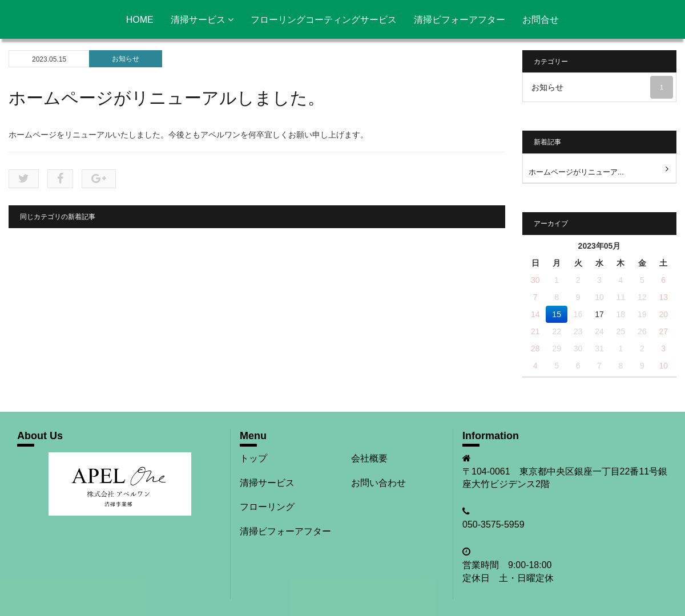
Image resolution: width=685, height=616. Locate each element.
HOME (140, 20)
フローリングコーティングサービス (324, 20)
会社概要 (369, 458)
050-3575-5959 (493, 524)
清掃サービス (202, 20)
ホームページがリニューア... (576, 172)
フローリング (267, 507)
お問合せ (541, 20)
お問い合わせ (378, 483)
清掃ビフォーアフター (460, 20)
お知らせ (126, 59)
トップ (253, 458)
